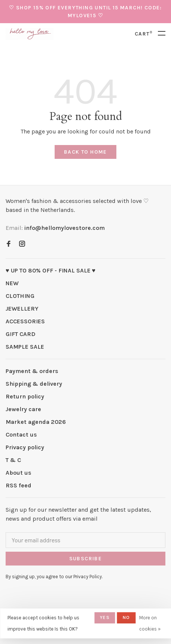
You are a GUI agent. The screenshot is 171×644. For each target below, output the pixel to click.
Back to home (85, 152)
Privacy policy (25, 447)
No (126, 617)
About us (19, 473)
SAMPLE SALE (25, 347)
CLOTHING (20, 296)
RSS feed (19, 485)
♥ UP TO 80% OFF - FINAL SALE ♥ (51, 270)
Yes (105, 617)
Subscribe (86, 559)
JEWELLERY (22, 309)
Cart (143, 34)
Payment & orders (32, 371)
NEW (12, 283)
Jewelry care (23, 409)
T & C (13, 460)
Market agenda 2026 (36, 422)
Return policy (25, 396)
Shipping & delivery (34, 384)
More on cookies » (150, 623)
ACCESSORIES (25, 321)
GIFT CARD (21, 334)
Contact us (21, 435)
